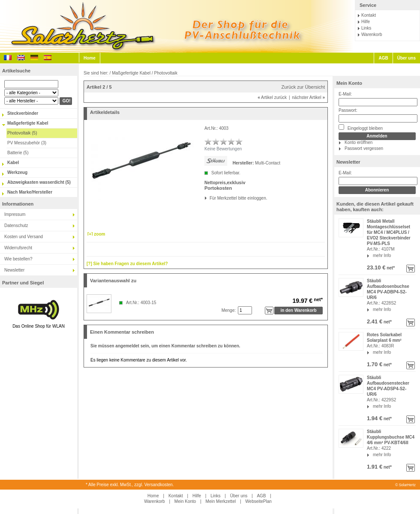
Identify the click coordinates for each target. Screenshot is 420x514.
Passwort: (348, 110)
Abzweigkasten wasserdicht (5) (39, 182)
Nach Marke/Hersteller (30, 192)
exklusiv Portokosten (225, 185)
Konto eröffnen (358, 142)
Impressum (15, 214)
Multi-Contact (268, 163)
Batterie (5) (18, 153)
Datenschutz (16, 226)
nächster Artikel (308, 97)
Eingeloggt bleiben (361, 127)
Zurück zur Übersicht (303, 87)
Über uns (406, 58)
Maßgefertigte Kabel (28, 123)
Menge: (229, 310)
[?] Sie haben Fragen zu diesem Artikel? (127, 264)
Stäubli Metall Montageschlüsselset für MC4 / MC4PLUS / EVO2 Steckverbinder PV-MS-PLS (389, 232)
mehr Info (382, 256)
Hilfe (366, 22)
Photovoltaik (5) (22, 133)
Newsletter (14, 270)
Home (90, 58)
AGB (383, 58)
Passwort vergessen (364, 148)
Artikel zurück (272, 97)
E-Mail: (345, 94)
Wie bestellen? (18, 259)
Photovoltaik (166, 73)
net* (390, 268)
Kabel (13, 163)
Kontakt (369, 15)
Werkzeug (17, 172)
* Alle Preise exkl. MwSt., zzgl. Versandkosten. (130, 485)
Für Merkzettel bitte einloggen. (210, 198)
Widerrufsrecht (18, 248)
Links (366, 28)
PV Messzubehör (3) (27, 143)
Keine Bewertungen (223, 149)
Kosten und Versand (24, 237)
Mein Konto (349, 83)
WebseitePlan (258, 501)
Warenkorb (372, 34)
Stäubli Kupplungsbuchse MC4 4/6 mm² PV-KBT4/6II (391, 437)
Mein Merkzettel (221, 501)
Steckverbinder (23, 113)
